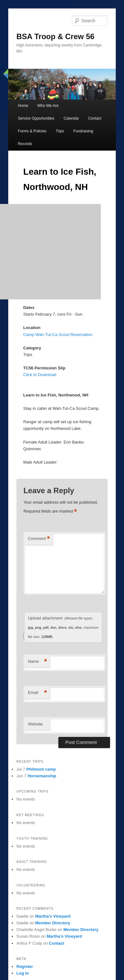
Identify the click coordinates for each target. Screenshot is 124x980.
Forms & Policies (32, 131)
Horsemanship (42, 776)
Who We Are (48, 106)
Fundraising (83, 131)
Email (37, 693)
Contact (95, 118)
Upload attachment (63, 627)
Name (37, 662)
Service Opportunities (36, 118)
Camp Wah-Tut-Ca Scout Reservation (58, 335)
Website (35, 724)
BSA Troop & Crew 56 (55, 36)
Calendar (71, 118)
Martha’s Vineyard (53, 916)
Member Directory (53, 923)
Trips (60, 131)
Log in (23, 973)
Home (23, 106)
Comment (39, 539)
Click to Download (40, 375)
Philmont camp (41, 769)
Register (25, 966)
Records (25, 144)
